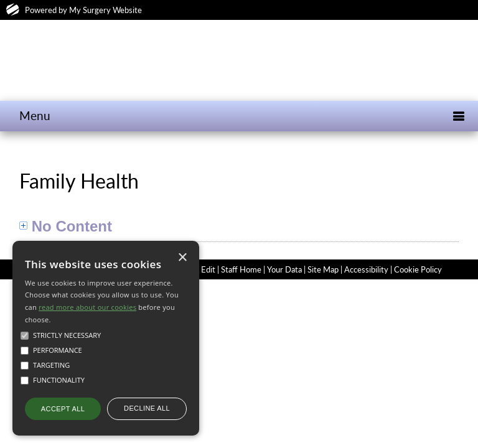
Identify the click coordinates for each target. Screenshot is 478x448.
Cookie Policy (418, 269)
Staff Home (241, 269)
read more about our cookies (87, 307)
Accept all (63, 409)
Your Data (284, 269)
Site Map (323, 269)
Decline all (147, 408)
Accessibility (366, 269)
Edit (208, 269)
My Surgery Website (105, 10)
